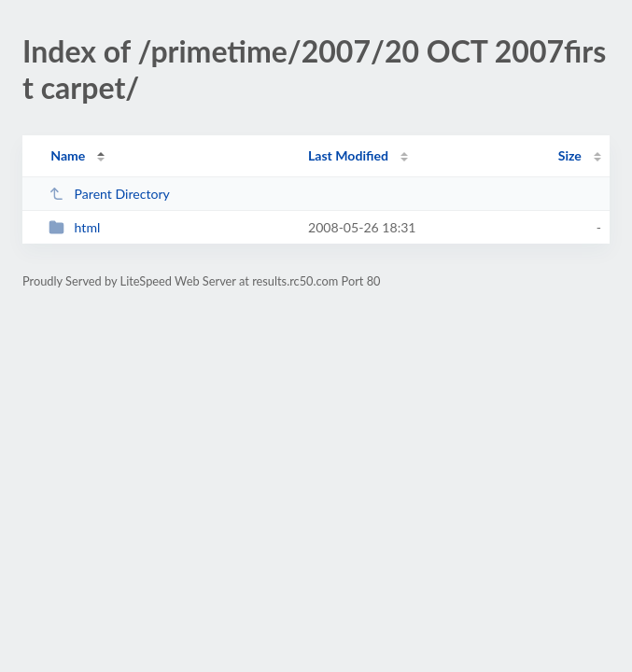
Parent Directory (109, 194)
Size (570, 155)
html (74, 227)
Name (68, 155)
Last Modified (348, 155)
